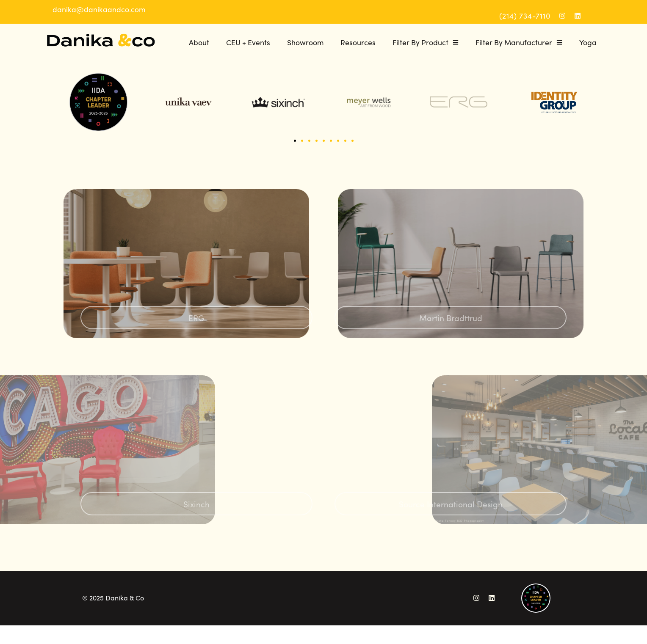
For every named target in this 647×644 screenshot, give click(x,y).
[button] (295, 141)
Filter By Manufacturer (519, 42)
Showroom (305, 42)
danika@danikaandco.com (99, 9)
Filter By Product (426, 42)
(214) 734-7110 (525, 15)
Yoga (588, 42)
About (199, 42)
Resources (358, 42)
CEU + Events (248, 42)
